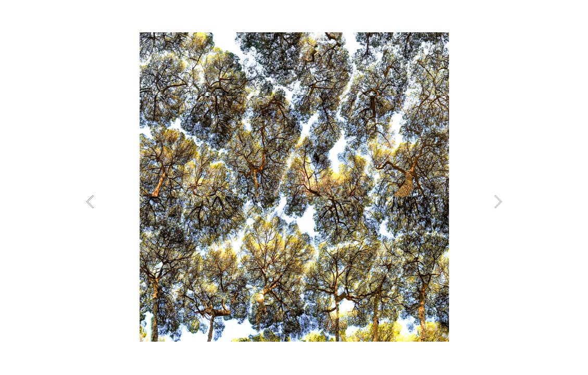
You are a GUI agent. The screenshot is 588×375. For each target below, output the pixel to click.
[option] (294, 187)
